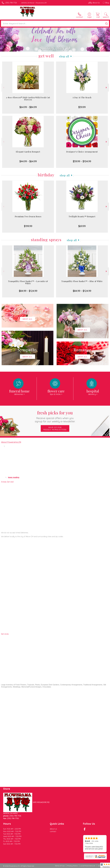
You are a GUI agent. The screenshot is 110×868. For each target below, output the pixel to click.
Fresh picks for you (55, 416)
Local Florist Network (88, 866)
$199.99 (28, 226)
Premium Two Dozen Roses (28, 216)
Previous (3, 88)
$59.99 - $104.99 (82, 161)
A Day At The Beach (82, 97)
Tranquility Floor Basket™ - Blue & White (82, 281)
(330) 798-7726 (11, 3)
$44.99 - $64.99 (28, 161)
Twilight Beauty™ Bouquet (82, 216)
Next (107, 88)
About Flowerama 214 (11, 442)
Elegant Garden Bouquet (28, 152)
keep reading (14, 477)
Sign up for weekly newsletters (55, 428)
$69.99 (82, 226)
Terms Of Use (60, 866)
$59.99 (82, 107)
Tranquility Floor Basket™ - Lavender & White (28, 282)
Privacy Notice (72, 866)
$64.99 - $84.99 (28, 107)
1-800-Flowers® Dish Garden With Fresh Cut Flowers (28, 99)
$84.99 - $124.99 (28, 291)
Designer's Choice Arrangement (82, 152)
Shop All (64, 56)
